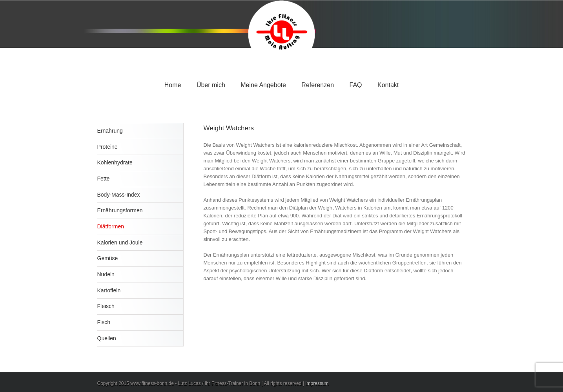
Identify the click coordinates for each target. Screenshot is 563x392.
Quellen (107, 338)
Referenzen (318, 85)
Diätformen (111, 226)
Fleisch (106, 306)
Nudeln (106, 274)
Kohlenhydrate (115, 162)
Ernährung (110, 131)
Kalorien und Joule (120, 242)
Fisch (104, 322)
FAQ (356, 85)
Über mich (211, 85)
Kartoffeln (109, 290)
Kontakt (388, 85)
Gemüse (108, 258)
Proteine (107, 147)
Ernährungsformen (120, 210)
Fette (104, 179)
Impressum (317, 383)
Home (173, 85)
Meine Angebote (263, 85)
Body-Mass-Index (119, 195)
